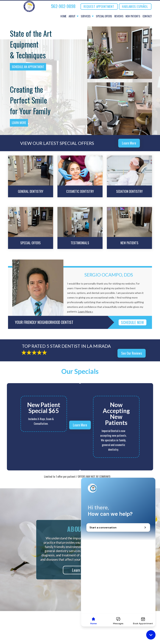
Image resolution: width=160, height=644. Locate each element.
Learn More (19, 123)
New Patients (133, 16)
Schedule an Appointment (28, 67)
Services (86, 16)
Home (63, 16)
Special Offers (104, 16)
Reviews (119, 16)
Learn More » (86, 311)
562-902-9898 (63, 6)
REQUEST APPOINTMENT (99, 6)
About (72, 16)
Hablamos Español (135, 6)
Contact (147, 16)
